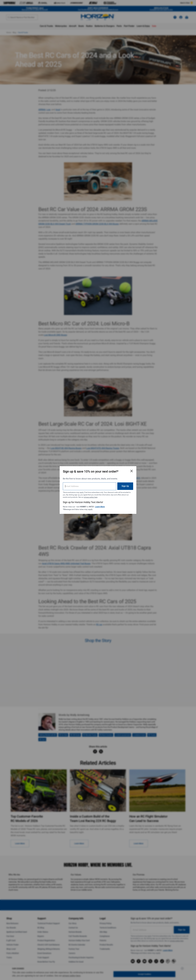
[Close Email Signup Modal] (132, 471)
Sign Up (125, 486)
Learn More (100, 507)
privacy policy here (91, 497)
